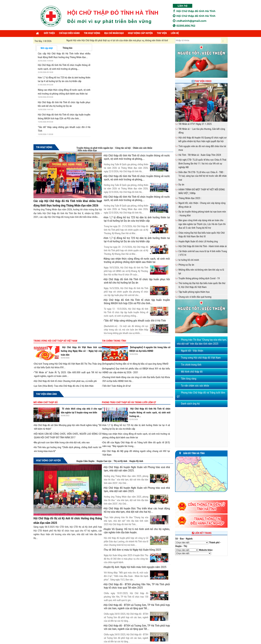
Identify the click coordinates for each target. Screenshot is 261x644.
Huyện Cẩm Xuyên (85, 461)
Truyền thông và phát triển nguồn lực (95, 148)
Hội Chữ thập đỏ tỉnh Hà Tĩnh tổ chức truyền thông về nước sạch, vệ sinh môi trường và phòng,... (137, 157)
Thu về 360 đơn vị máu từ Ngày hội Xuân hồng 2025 (132, 550)
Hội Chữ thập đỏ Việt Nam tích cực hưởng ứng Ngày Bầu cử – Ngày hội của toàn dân (81, 351)
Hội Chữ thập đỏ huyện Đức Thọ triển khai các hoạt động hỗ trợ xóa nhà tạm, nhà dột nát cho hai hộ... (137, 510)
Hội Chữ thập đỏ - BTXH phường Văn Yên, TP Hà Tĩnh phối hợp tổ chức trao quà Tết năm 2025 (137, 586)
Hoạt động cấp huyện (48, 460)
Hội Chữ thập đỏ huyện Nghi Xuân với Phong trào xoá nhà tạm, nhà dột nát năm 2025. (137, 469)
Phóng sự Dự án (186, 265)
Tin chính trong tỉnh (114, 341)
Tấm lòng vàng (189, 379)
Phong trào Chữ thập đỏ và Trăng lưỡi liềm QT (129, 402)
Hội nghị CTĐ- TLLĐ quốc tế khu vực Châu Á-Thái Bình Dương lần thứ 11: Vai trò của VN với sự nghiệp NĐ (202, 163)
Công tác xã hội (123, 148)
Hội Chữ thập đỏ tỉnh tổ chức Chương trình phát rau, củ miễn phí (65, 381)
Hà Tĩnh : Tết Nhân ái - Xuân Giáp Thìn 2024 (200, 155)
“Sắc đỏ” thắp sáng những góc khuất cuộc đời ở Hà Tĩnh (135, 321)
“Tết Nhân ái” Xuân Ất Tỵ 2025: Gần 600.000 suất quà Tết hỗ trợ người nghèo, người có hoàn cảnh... (68, 374)
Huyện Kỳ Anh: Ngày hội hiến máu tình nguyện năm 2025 (135, 567)
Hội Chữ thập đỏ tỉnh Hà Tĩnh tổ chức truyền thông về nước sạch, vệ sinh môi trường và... (150, 412)
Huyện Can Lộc (104, 461)
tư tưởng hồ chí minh (189, 260)
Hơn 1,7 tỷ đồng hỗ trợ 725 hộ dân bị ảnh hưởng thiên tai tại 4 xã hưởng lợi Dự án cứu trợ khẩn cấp (137, 219)
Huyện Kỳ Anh (136, 461)
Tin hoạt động (44, 147)
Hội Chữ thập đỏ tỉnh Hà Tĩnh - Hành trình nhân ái (203, 246)
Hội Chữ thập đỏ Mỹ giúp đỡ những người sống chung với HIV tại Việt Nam (136, 453)
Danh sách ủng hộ (190, 404)
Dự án (181, 185)
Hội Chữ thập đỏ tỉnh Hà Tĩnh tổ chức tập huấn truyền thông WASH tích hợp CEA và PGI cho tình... (137, 302)
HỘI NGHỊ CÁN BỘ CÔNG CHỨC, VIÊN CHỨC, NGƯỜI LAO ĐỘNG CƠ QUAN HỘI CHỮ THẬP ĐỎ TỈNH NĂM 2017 (68, 436)
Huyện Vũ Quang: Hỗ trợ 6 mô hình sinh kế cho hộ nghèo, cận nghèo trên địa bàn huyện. (137, 531)
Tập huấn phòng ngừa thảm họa (194, 292)
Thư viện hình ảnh (46, 394)
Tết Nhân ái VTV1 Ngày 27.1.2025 (195, 124)
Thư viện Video (203, 81)
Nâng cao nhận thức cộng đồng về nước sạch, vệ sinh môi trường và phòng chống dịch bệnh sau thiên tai (137, 260)
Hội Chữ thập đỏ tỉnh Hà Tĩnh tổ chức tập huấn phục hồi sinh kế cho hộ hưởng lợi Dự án (137, 281)
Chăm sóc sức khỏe (143, 148)
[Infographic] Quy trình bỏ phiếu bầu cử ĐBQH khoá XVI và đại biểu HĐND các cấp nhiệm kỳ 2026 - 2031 (136, 371)
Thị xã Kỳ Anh (121, 461)
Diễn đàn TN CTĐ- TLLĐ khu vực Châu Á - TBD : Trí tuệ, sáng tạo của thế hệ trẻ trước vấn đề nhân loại (202, 176)
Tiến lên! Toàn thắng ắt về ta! (117, 386)
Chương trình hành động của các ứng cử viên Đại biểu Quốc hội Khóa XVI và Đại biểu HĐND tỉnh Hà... (136, 379)
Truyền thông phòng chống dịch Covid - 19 (199, 278)
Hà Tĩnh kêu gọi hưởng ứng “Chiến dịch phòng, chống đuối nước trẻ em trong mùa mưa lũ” (68, 449)
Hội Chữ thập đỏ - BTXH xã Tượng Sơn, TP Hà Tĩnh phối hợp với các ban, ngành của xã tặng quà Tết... (137, 607)
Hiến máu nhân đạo (87, 151)
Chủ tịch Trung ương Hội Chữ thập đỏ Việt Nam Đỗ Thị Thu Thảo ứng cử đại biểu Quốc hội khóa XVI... (68, 366)
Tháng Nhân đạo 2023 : (190, 198)
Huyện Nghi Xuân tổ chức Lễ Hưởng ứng (198, 241)
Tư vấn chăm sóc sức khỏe (195, 386)
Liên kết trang (201, 533)
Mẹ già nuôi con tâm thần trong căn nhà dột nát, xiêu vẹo (62, 442)
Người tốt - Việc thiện (192, 351)
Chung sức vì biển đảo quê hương (195, 297)
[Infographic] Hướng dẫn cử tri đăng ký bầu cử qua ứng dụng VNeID (135, 364)
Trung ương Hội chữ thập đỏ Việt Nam (55, 341)
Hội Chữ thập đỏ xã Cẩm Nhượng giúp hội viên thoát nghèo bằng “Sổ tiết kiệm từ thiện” (68, 427)
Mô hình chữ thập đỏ (46, 402)
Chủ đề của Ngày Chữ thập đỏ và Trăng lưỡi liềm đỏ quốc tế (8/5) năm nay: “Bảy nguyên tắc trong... (136, 444)
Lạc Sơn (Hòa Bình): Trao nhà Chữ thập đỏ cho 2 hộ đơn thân (64, 386)
